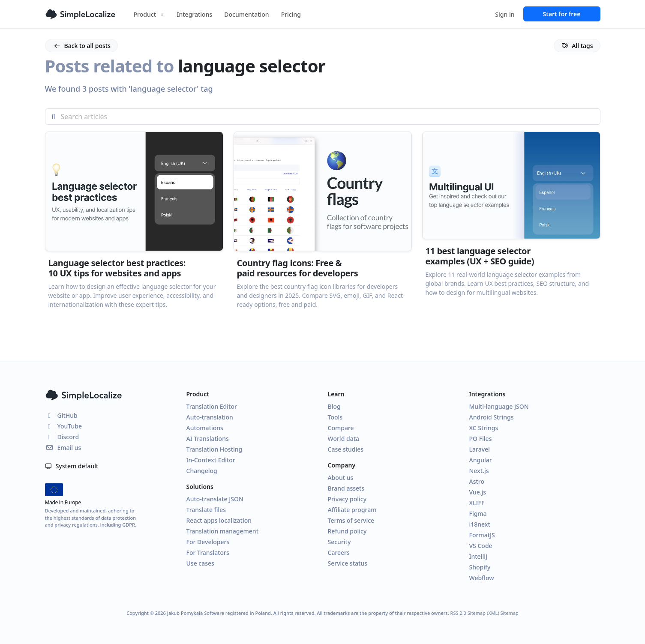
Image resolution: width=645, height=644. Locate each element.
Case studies (346, 449)
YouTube (63, 426)
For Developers (208, 542)
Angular (481, 460)
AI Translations (208, 439)
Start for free (562, 14)
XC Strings (484, 428)
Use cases (200, 563)
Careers (339, 553)
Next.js (479, 471)
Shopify (480, 567)
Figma (478, 514)
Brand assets (346, 488)
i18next (480, 524)
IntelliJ (478, 556)
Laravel (480, 449)
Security (339, 542)
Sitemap (510, 613)
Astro (477, 481)
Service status (348, 563)
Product (149, 14)
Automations (205, 428)
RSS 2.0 (458, 613)
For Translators (208, 553)
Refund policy (347, 531)
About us (341, 478)
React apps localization (219, 520)
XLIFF (477, 503)
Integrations (195, 14)
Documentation (246, 14)
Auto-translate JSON (215, 499)
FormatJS (482, 535)
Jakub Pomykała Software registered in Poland (219, 613)
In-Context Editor (211, 460)
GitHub (61, 415)
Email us (63, 448)
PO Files (481, 439)
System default (72, 466)
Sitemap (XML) (483, 613)
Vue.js (478, 492)
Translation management (223, 531)
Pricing (291, 14)
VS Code (481, 546)
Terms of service (351, 520)
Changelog (202, 471)
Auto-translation (210, 417)
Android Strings (492, 417)
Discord (62, 437)
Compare (341, 428)
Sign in (505, 14)
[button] (134, 236)
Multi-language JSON (499, 406)
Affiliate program (352, 510)
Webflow (482, 578)
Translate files (206, 510)
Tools (335, 417)
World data (344, 439)
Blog (334, 406)
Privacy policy (347, 499)
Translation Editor (212, 406)
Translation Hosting (214, 449)
